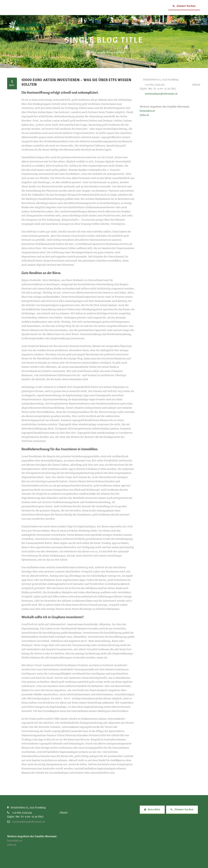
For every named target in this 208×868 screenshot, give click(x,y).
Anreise (146, 26)
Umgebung (112, 26)
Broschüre (152, 810)
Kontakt (163, 26)
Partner (181, 26)
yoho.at (144, 115)
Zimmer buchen (184, 6)
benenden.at (147, 111)
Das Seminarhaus (67, 26)
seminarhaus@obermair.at (161, 94)
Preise (130, 26)
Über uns (92, 26)
